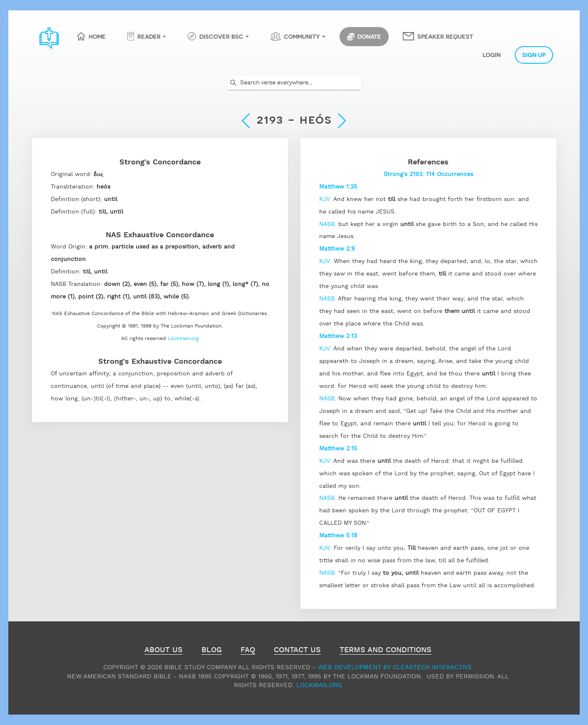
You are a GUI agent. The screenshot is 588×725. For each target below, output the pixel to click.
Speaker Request (445, 36)
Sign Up (534, 55)
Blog (212, 651)
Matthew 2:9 (337, 249)
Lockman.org (183, 339)
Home (97, 36)
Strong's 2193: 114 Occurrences (428, 174)
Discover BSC (221, 36)
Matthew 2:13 (338, 336)
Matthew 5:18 (338, 536)
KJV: (326, 199)
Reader (149, 36)
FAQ (248, 651)
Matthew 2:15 (338, 449)
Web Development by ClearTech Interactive (395, 667)
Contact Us (297, 651)
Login (492, 55)
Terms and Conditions (386, 651)
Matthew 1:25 (338, 187)
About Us (164, 651)
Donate (364, 37)
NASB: (329, 224)
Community (302, 36)
